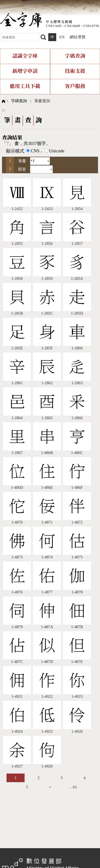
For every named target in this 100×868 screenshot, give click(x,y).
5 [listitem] (27, 787)
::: (2, 2)
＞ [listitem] (50, 787)
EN (62, 37)
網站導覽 (78, 37)
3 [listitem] (62, 778)
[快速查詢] (20, 37)
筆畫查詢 (42, 101)
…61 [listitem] (73, 787)
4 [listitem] (85, 778)
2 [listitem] (38, 778)
